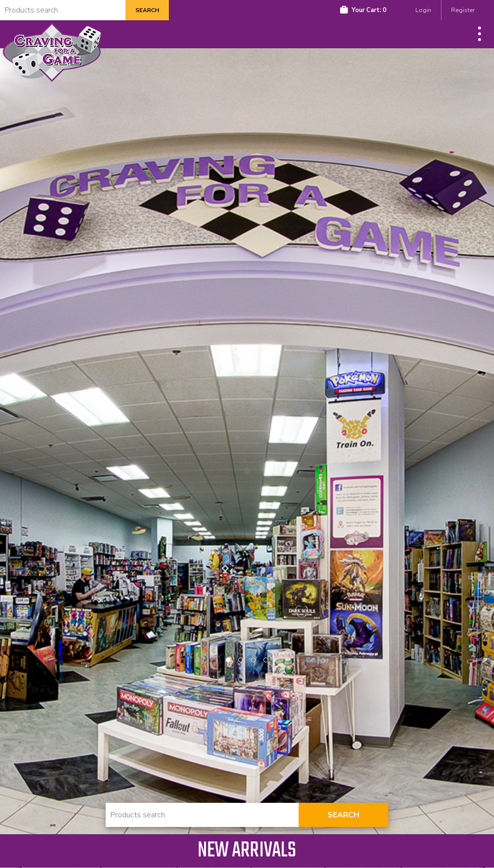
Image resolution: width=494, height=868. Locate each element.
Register (463, 10)
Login (423, 10)
